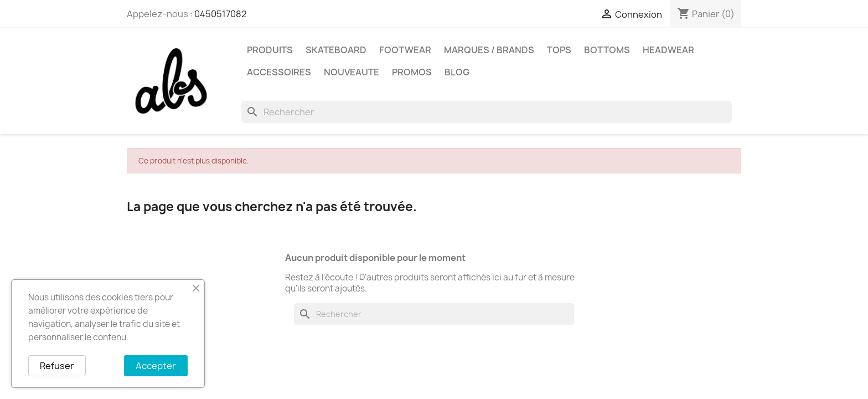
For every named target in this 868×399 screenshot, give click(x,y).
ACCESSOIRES (279, 72)
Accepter (156, 366)
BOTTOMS (607, 50)
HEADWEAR (668, 50)
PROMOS (412, 72)
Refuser (57, 366)
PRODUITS (270, 50)
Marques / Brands (489, 50)
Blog (457, 72)
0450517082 (221, 14)
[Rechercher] (487, 112)
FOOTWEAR (405, 50)
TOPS (559, 50)
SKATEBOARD (336, 50)
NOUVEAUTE (352, 72)
